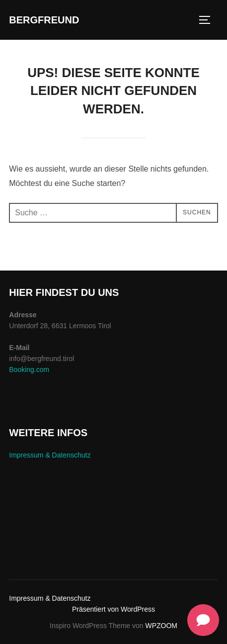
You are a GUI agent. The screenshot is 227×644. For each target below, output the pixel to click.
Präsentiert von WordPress (113, 609)
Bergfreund (44, 20)
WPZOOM (161, 626)
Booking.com (29, 369)
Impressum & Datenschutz (50, 455)
